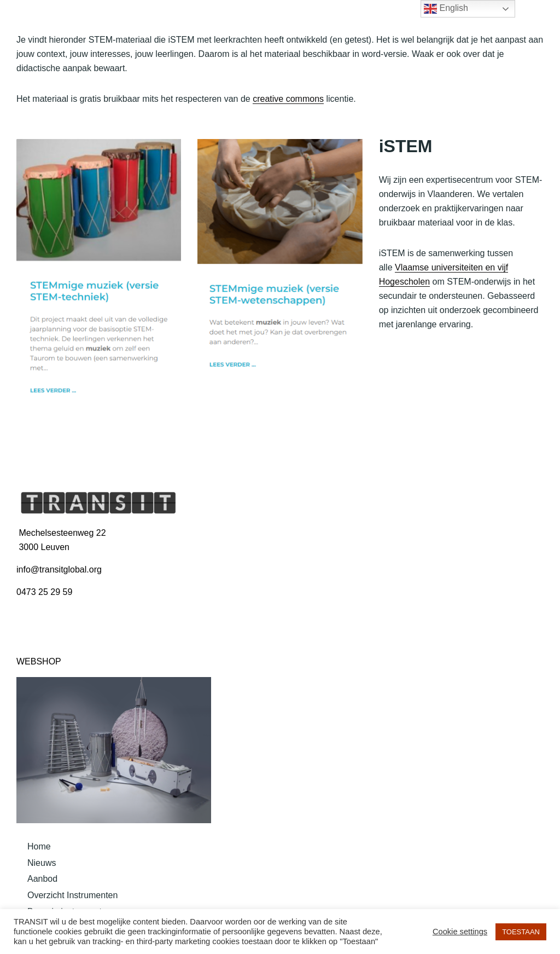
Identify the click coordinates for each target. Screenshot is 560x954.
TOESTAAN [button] (521, 932)
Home (39, 846)
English (446, 9)
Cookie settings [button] (460, 932)
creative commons (288, 99)
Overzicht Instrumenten (72, 895)
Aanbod (42, 879)
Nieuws (42, 863)
